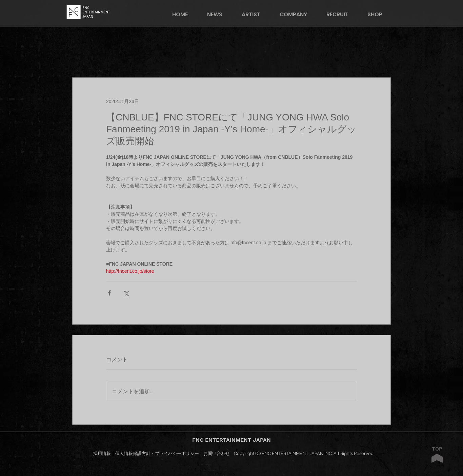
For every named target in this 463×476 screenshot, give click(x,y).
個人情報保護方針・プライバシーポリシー (157, 453)
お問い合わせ (217, 453)
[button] (379, 14)
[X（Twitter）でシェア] (126, 293)
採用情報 (102, 453)
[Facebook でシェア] (109, 293)
